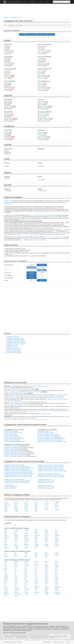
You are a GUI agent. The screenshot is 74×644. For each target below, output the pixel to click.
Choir (56, 563)
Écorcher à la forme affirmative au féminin (14, 433)
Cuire (46, 563)
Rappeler (26, 544)
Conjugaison (33, 2)
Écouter (46, 504)
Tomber (6, 511)
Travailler (16, 511)
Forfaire (46, 571)
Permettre (57, 591)
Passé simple (9, 69)
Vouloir (56, 585)
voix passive (18, 217)
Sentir (16, 583)
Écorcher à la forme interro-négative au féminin (15, 441)
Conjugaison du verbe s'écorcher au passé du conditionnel (51, 477)
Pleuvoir (36, 578)
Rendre (6, 582)
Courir (6, 567)
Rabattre (16, 592)
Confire (46, 565)
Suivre (46, 583)
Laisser (46, 506)
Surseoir (57, 583)
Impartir (26, 553)
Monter (6, 508)
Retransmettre (18, 594)
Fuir (15, 572)
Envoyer (16, 532)
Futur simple (9, 81)
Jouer (36, 506)
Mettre (26, 574)
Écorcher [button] (22, 34)
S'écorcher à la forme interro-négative (13, 455)
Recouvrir (27, 592)
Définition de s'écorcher (12, 347)
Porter (56, 508)
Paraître (26, 591)
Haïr (15, 553)
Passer (36, 508)
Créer (56, 530)
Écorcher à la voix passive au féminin (46, 433)
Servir (26, 583)
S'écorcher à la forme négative (11, 449)
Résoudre (27, 582)
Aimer (6, 530)
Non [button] (32, 275)
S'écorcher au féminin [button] (31, 34)
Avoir (5, 525)
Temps (47, 2)
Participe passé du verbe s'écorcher (46, 482)
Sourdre (36, 583)
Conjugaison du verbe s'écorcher (18, 21)
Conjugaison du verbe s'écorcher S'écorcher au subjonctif (51, 465)
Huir (35, 572)
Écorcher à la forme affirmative (11, 431)
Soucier (26, 546)
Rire (25, 580)
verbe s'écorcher (9, 201)
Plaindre (6, 592)
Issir (56, 572)
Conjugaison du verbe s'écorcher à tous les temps (24, 461)
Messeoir (6, 576)
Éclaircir (57, 553)
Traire (26, 585)
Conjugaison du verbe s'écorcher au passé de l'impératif (17, 482)
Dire (15, 569)
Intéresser (27, 506)
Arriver (16, 502)
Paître (56, 576)
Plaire (26, 578)
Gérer (36, 539)
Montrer (16, 508)
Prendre (6, 580)
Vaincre (16, 587)
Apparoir (36, 562)
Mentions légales (47, 642)
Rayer (16, 544)
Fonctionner (7, 506)
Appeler (36, 534)
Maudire (57, 574)
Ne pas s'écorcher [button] (42, 34)
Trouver (26, 511)
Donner (36, 504)
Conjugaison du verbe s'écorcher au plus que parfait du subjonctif (52, 471)
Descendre (27, 589)
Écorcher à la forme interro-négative (12, 440)
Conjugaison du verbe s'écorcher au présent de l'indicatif (17, 466)
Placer (16, 534)
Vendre (16, 596)
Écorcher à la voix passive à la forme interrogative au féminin (51, 439)
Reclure (57, 580)
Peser (6, 534)
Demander (7, 504)
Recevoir (47, 580)
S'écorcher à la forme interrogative (12, 450)
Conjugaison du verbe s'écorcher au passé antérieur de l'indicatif (19, 474)
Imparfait (7, 57)
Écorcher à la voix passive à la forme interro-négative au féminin (52, 441)
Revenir (26, 594)
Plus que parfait (43, 57)
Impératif (8, 145)
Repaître (16, 582)
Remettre (47, 592)
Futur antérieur (43, 81)
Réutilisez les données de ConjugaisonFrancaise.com (25, 624)
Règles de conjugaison (13, 197)
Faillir (5, 571)
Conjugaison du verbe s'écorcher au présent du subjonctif (51, 466)
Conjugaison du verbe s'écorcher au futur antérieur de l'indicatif (18, 477)
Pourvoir (57, 578)
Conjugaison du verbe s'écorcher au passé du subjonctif (50, 468)
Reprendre (7, 594)
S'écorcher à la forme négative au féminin (14, 452)
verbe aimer (8, 202)
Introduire (16, 591)
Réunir (16, 557)
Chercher (37, 502)
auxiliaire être (25, 252)
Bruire (36, 563)
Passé (40, 100)
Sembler (47, 509)
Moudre (16, 576)
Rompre (46, 582)
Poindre (46, 578)
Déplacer (16, 537)
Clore (5, 565)
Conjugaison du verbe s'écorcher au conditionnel (49, 474)
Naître (26, 576)
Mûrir (26, 555)
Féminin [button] (42, 273)
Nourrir (36, 555)
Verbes (41, 2)
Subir (46, 557)
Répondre (57, 592)
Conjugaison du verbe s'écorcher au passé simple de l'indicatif (18, 472)
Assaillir (46, 562)
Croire (26, 567)
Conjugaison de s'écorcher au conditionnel (17, 343)
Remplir (6, 557)
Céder (46, 530)
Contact (68, 642)
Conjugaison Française (14, 2)
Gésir (26, 572)
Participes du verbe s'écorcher (45, 479)
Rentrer (26, 509)
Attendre (47, 587)
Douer (6, 532)
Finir (5, 553)
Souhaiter (57, 509)
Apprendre (37, 587)
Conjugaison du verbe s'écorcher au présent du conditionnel (51, 475)
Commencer (37, 535)
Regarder (16, 509)
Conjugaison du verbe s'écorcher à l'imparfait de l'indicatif (17, 469)
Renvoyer (57, 544)
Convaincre (17, 589)
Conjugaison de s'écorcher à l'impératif (16, 344)
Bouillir (26, 563)
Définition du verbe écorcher (16, 383)
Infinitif (7, 159)
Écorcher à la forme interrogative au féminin (14, 439)
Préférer (57, 543)
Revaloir (36, 582)
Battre (16, 563)
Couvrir (16, 567)
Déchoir (26, 569)
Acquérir (26, 562)
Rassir (36, 580)
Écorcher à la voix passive (44, 431)
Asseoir (56, 562)
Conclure (37, 565)
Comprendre (58, 587)
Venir (5, 596)
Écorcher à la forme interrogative (12, 436)
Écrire (56, 569)
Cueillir (56, 567)
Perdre (46, 591)
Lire (15, 574)
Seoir (5, 583)
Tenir (15, 585)
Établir (6, 555)
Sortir (36, 594)
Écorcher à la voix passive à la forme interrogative (49, 436)
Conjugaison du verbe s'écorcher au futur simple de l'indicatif (18, 475)
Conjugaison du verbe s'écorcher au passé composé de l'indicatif (19, 468)
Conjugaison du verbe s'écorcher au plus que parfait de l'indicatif (19, 471)
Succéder (47, 546)
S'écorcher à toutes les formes (14, 348)
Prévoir (16, 580)
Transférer (7, 548)
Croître (36, 567)
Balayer (6, 535)
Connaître (57, 565)
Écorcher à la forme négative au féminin (13, 437)
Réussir (26, 557)
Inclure (46, 572)
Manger (36, 532)
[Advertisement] (37, 10)
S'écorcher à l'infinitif (9, 485)
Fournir (16, 555)
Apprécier (16, 530)
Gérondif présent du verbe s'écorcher (46, 487)
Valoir (5, 587)
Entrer (56, 504)
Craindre (47, 567)
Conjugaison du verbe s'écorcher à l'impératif (14, 479)
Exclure (6, 591)
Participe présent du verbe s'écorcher (46, 481)
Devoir (6, 569)
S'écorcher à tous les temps (13, 350)
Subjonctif (8, 96)
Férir (36, 571)
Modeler (47, 532)
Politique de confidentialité (58, 642)
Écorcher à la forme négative (11, 434)
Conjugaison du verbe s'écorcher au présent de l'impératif (17, 481)
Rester (36, 509)
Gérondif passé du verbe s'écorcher (46, 488)
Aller (5, 562)
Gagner (16, 506)
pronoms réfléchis (53, 217)
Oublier (56, 541)
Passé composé (43, 44)
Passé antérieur (43, 69)
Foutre (56, 571)
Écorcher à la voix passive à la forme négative (48, 434)
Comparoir (27, 565)
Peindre (16, 578)
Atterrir (36, 553)
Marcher (57, 506)
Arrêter (6, 502)
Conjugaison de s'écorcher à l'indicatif (16, 340)
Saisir (36, 557)
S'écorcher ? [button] (51, 34)
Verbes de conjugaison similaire (14, 351)
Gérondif (8, 185)
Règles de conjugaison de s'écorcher (15, 338)
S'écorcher (25, 2)
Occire (46, 576)
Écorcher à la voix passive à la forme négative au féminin (51, 437)
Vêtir (25, 587)
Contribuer (57, 502)
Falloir (26, 571)
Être (15, 525)
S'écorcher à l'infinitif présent (11, 487)
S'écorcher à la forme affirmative (11, 446)
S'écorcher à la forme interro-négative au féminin (15, 456)
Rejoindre (37, 592)
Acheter (26, 534)
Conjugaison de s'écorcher (13, 337)
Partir (36, 591)
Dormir (36, 569)
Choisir (46, 553)
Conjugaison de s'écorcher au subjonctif (16, 341)
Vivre (36, 585)
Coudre (16, 565)
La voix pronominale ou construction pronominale (44, 215)
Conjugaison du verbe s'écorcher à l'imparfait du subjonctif (51, 469)
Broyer (36, 530)
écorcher (31, 215)
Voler (36, 511)
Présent (7, 44)
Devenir (36, 589)
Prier (46, 543)
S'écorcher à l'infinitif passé (10, 488)
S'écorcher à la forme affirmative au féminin (14, 448)
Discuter (16, 504)
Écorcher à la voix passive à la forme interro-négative (50, 440)
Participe (8, 173)
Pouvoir (6, 578)
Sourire (46, 594)
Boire (5, 563)
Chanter (26, 502)
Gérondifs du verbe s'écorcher (44, 485)
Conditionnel (9, 126)
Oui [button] (42, 275)
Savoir (56, 582)
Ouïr (36, 576)
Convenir (6, 589)
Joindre (6, 574)
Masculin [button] (32, 273)
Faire (15, 571)
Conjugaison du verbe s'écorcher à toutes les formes (25, 425)
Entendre (47, 589)
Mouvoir (46, 574)
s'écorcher (11, 215)
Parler (26, 508)
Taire (5, 585)
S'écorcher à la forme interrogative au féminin (14, 453)
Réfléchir (57, 555)
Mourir (36, 574)
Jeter (26, 532)
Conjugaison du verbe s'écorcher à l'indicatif (14, 465)
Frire (5, 572)
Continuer (47, 502)
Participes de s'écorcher (12, 345)
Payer (56, 532)
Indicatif (7, 40)
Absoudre (16, 562)
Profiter (6, 509)
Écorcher (11, 254)
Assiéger (26, 530)
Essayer (16, 539)
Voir (46, 585)
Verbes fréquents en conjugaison (14, 353)
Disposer (26, 504)
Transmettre (57, 594)
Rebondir (47, 555)
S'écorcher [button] (42, 265)
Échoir (46, 569)
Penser (46, 508)
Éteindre (57, 589)
